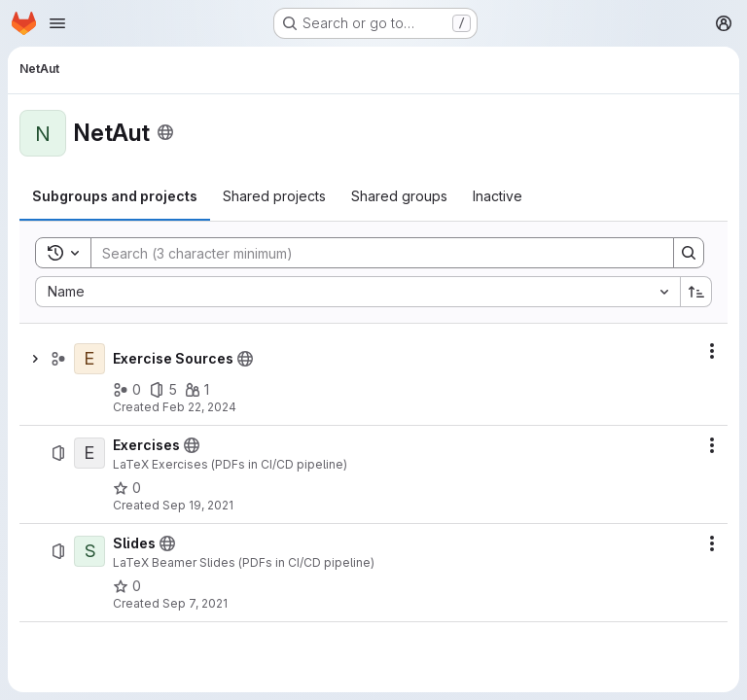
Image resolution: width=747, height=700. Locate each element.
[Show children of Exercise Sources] (35, 359)
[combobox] (357, 292)
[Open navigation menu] (57, 23)
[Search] (373, 253)
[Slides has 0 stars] (127, 586)
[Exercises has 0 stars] (127, 488)
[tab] (115, 196)
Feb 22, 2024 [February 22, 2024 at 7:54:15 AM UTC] (199, 407)
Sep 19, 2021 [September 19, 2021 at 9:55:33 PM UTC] (198, 505)
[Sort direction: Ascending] (696, 292)
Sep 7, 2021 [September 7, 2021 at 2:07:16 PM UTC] (195, 603)
